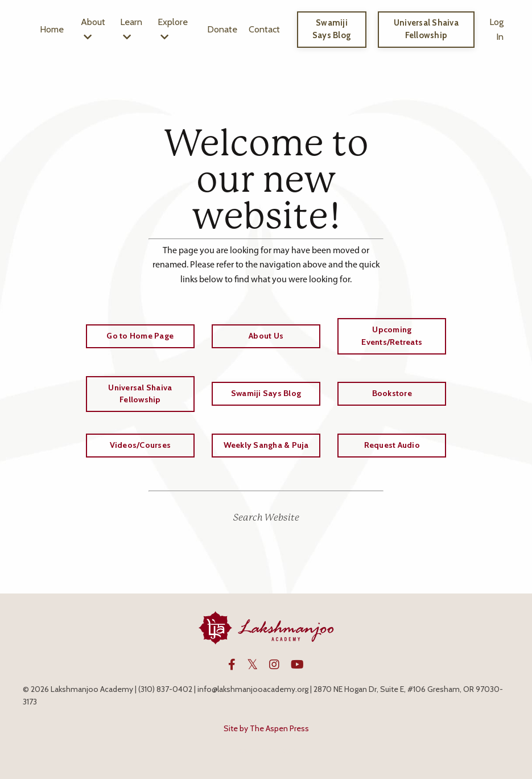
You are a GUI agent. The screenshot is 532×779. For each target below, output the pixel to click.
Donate (223, 29)
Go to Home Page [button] (140, 336)
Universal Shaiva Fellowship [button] (426, 29)
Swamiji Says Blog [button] (333, 29)
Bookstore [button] (392, 393)
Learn (132, 29)
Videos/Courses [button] (141, 444)
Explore (174, 29)
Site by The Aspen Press (266, 728)
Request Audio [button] (392, 444)
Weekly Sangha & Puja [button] (266, 444)
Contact (265, 29)
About (93, 29)
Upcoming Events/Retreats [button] (392, 336)
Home (52, 29)
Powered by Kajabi (266, 749)
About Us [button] (266, 336)
